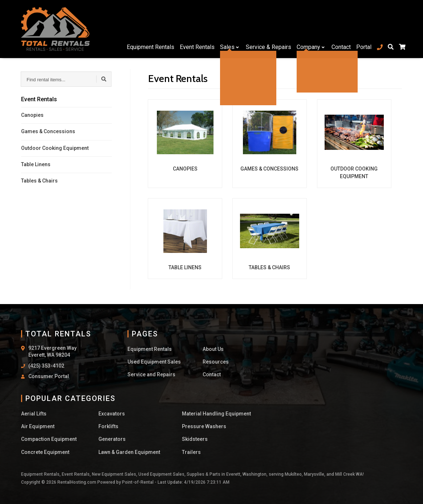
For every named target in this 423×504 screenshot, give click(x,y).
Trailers (191, 452)
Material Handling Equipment (216, 414)
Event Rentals (194, 29)
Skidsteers (195, 439)
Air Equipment (38, 426)
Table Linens (36, 164)
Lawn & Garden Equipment (129, 452)
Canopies (32, 115)
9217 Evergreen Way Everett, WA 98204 (52, 352)
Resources (216, 362)
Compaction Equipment (49, 439)
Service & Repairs (265, 29)
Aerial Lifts (34, 414)
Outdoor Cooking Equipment (55, 148)
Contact (337, 29)
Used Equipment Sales (154, 362)
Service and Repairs (151, 374)
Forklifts (108, 426)
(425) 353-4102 (46, 366)
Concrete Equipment (45, 452)
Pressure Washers (204, 426)
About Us (213, 349)
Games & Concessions (48, 131)
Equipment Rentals (147, 29)
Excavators (112, 414)
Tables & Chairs (39, 181)
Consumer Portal (49, 376)
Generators (112, 439)
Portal (360, 29)
